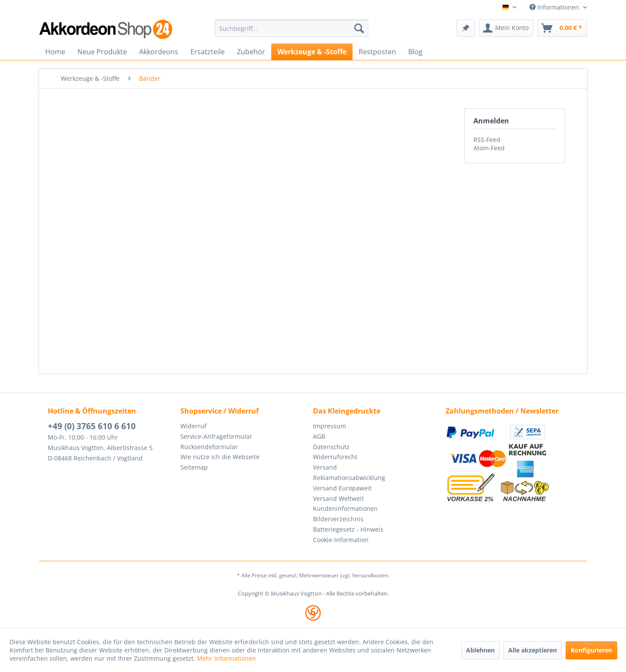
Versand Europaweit (342, 488)
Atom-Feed (489, 148)
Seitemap (194, 467)
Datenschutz (331, 447)
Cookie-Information (341, 540)
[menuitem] (291, 28)
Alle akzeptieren (533, 650)
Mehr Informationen (226, 658)
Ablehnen (480, 650)
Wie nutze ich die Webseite (220, 457)
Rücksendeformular (209, 447)
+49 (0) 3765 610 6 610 (92, 426)
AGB (319, 436)
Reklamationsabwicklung (349, 478)
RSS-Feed (487, 140)
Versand (325, 467)
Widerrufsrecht (335, 457)
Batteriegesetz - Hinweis (348, 529)
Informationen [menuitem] (555, 7)
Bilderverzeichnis (338, 519)
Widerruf (193, 426)
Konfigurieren (591, 650)
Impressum (330, 426)
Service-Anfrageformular (216, 436)
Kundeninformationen (345, 508)
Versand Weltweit (338, 498)
